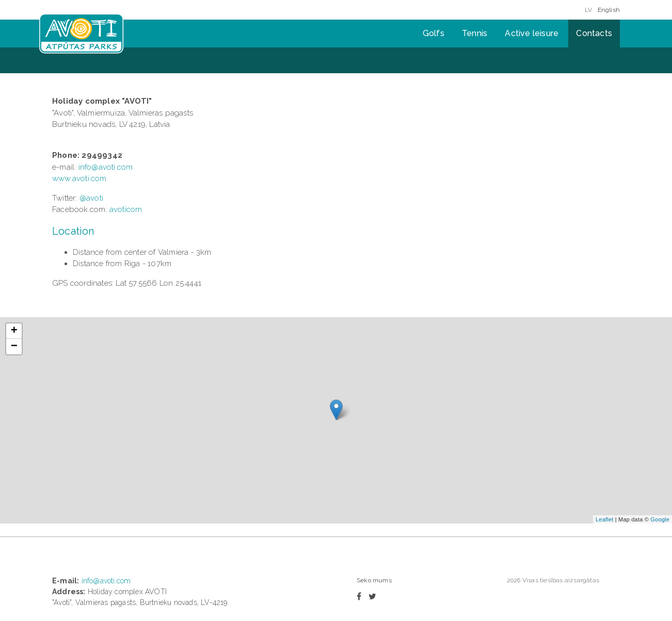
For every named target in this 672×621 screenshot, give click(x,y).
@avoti (91, 198)
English (609, 10)
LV (588, 10)
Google (660, 519)
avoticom (126, 209)
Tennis (475, 33)
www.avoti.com (79, 178)
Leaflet (604, 519)
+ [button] (14, 331)
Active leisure (532, 33)
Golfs (434, 33)
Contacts (594, 33)
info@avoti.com (106, 167)
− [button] (14, 347)
